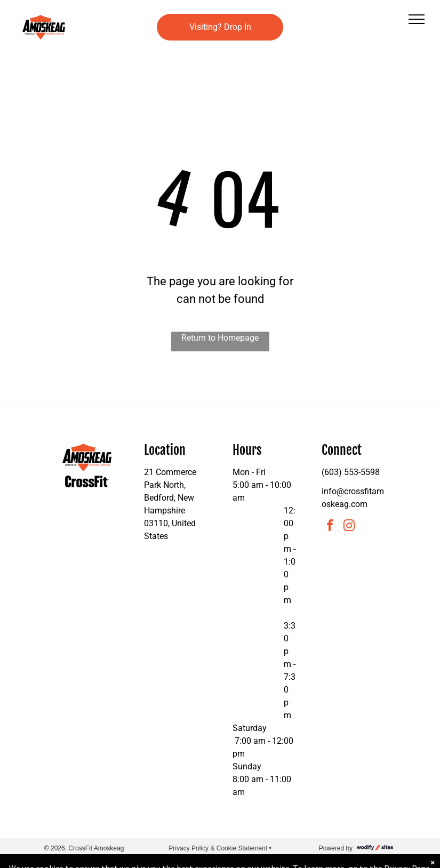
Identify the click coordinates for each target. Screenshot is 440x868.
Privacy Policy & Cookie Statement (218, 848)
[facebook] (330, 527)
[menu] (417, 19)
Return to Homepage (220, 338)
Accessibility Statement (220, 858)
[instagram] (349, 527)
